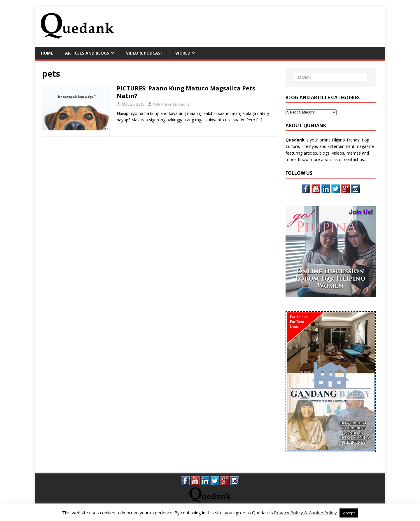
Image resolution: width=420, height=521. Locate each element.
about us (329, 159)
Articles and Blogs (87, 53)
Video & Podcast (145, 53)
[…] (259, 120)
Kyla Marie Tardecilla (171, 104)
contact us (354, 159)
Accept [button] (349, 513)
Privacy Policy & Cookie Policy (306, 513)
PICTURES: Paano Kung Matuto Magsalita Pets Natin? (186, 92)
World (183, 53)
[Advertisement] (273, 26)
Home (47, 53)
